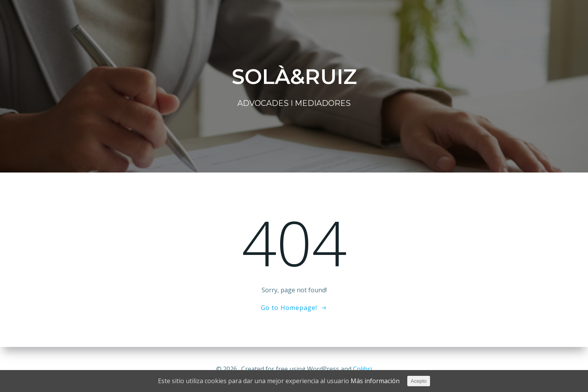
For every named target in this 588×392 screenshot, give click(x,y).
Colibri (362, 369)
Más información (375, 381)
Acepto (419, 381)
